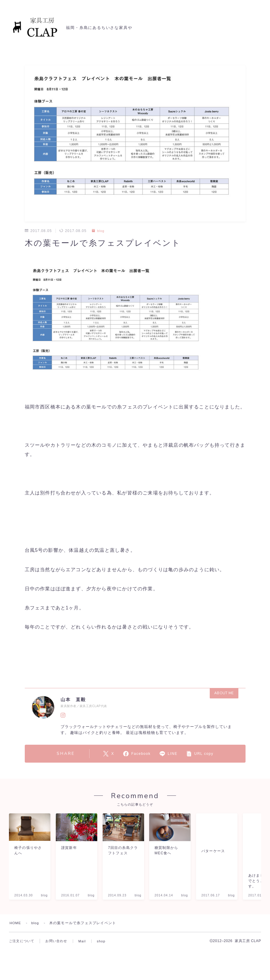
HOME (16, 959)
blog (99, 231)
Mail (82, 977)
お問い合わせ (56, 976)
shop (101, 977)
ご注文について (22, 976)
